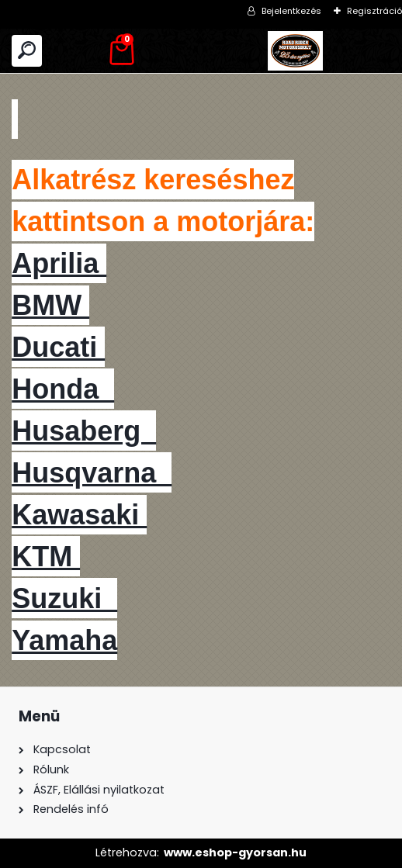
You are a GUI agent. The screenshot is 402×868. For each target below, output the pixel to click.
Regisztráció (374, 11)
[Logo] (296, 51)
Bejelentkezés (291, 11)
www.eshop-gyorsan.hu (235, 852)
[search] (27, 51)
